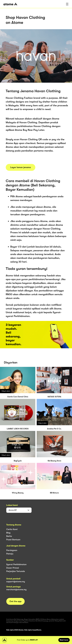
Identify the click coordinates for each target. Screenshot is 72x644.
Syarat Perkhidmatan (16, 564)
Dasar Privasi (13, 568)
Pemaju (10, 554)
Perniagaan (12, 550)
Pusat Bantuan (13, 540)
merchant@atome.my (16, 590)
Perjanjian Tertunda (16, 571)
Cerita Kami (12, 529)
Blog (8, 533)
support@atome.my (16, 582)
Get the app (15, 601)
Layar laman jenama (21, 167)
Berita (9, 536)
